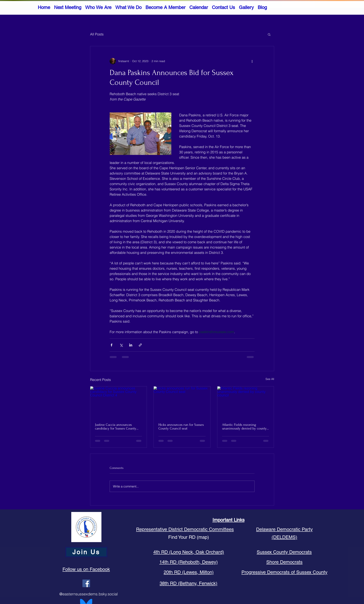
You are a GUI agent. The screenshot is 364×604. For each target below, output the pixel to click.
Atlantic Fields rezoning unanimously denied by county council (244, 427)
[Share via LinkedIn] (131, 345)
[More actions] (252, 61)
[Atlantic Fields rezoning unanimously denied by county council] (246, 402)
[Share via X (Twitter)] (121, 345)
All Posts (97, 34)
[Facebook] (86, 583)
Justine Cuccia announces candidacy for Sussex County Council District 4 (116, 427)
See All (270, 379)
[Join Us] (86, 552)
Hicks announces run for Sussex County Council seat (181, 427)
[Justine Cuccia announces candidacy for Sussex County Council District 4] (119, 402)
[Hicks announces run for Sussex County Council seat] (182, 402)
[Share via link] (140, 345)
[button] (269, 34)
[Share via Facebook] (112, 345)
